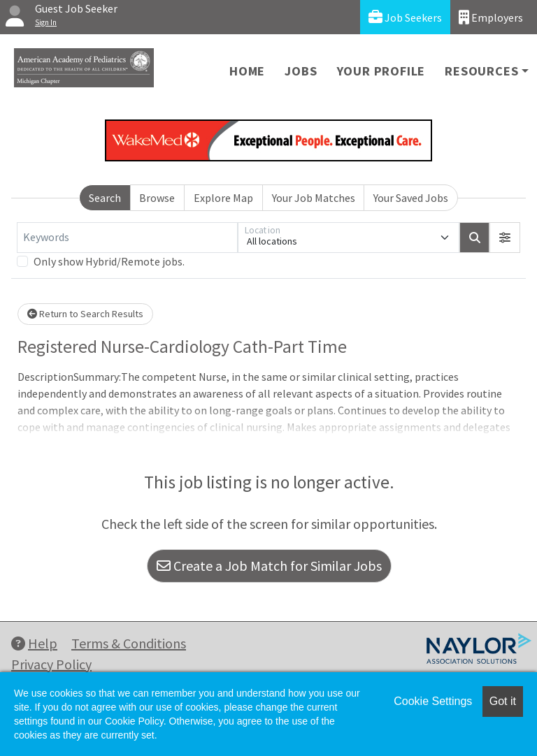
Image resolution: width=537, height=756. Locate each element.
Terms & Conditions (129, 643)
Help (34, 643)
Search (105, 198)
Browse (157, 198)
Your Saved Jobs (411, 198)
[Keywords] (127, 238)
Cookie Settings (433, 701)
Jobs (301, 71)
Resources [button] (481, 71)
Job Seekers (405, 17)
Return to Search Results (85, 314)
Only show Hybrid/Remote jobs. (109, 261)
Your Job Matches (314, 198)
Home (247, 71)
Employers (491, 17)
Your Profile (381, 71)
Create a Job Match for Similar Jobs (269, 566)
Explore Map (223, 198)
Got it (503, 701)
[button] (505, 238)
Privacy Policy (51, 664)
